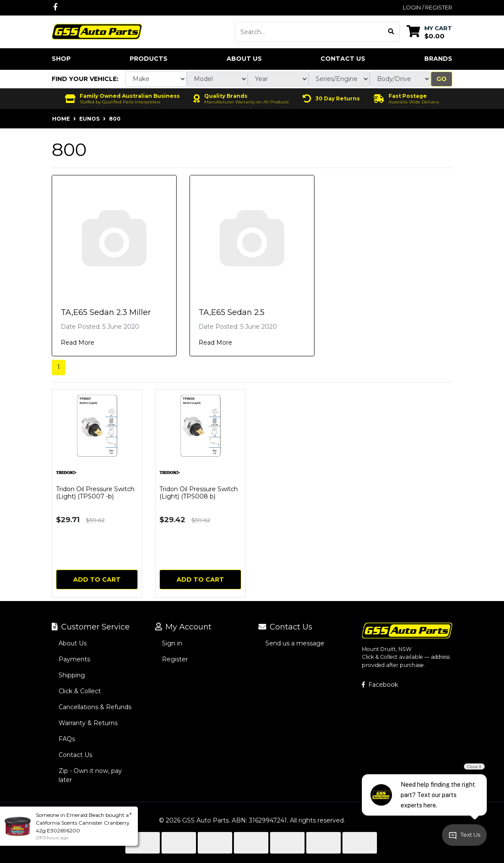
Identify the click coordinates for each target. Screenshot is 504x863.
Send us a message (295, 643)
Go (442, 79)
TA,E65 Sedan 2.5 (232, 312)
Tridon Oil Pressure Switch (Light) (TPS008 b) (199, 493)
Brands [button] (438, 59)
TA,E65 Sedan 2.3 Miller (106, 312)
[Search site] (391, 32)
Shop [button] (61, 59)
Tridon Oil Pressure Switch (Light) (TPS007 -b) (95, 493)
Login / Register (428, 7)
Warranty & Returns (88, 723)
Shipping (72, 675)
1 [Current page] (59, 367)
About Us (244, 59)
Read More (78, 343)
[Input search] (309, 32)
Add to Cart (97, 579)
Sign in (172, 643)
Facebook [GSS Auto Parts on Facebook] (380, 685)
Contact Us (343, 59)
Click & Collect (80, 691)
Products (149, 59)
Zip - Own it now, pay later (90, 775)
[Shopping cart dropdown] (429, 32)
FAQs (67, 739)
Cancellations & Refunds (95, 707)
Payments (74, 659)
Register (175, 659)
